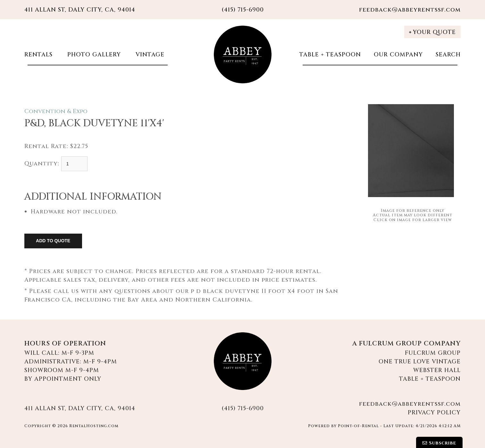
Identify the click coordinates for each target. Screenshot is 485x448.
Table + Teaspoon (330, 55)
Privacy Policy (434, 413)
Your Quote (432, 32)
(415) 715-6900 (243, 408)
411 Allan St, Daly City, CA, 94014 (80, 10)
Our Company (398, 55)
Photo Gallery (93, 55)
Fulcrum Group (433, 353)
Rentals (38, 55)
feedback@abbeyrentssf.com (410, 10)
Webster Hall (437, 370)
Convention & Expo (56, 111)
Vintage (149, 55)
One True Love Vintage (420, 362)
